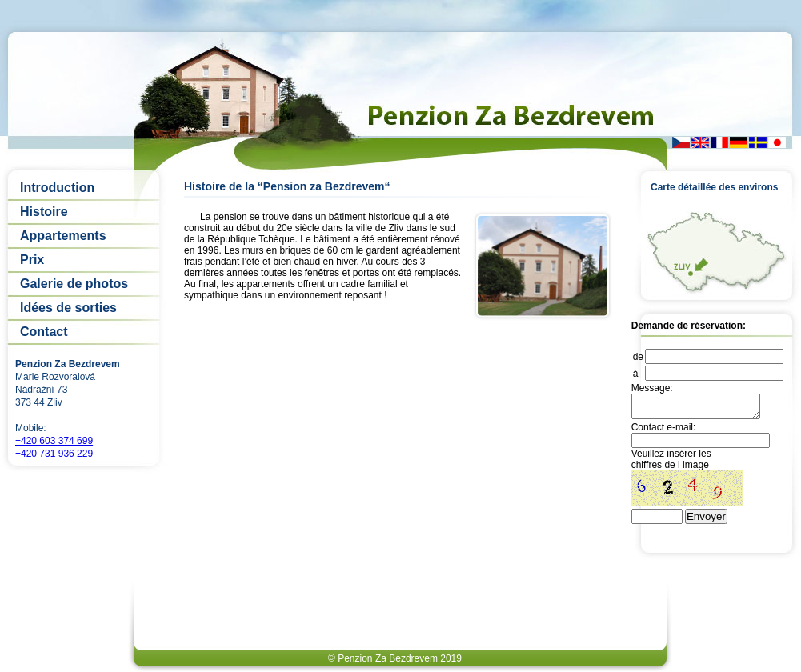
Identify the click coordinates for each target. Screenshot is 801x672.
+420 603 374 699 (54, 441)
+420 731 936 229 (54, 454)
